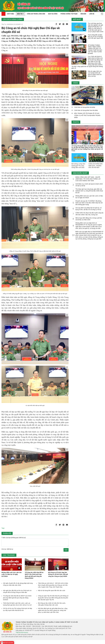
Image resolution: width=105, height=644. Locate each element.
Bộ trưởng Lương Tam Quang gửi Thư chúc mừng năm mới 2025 (78, 166)
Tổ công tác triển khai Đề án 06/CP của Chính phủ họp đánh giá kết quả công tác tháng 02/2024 (17, 598)
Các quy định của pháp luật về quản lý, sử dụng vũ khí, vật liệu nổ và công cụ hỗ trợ (89, 209)
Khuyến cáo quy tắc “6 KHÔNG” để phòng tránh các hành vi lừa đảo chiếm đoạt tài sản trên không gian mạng (89, 203)
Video (75, 83)
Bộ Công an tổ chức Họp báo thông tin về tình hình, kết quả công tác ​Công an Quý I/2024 (58, 574)
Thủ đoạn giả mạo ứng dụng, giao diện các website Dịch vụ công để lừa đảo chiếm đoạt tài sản (89, 191)
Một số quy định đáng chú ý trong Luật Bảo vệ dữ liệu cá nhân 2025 (89, 219)
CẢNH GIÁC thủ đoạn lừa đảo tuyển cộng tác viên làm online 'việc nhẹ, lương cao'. (89, 214)
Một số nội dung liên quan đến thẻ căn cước (52, 590)
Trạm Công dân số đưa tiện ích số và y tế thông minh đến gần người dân (95, 36)
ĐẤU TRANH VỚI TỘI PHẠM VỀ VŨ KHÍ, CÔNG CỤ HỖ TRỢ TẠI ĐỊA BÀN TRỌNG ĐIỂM (87, 115)
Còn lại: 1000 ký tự (7, 549)
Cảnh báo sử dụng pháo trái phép (85, 107)
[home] (9, 6)
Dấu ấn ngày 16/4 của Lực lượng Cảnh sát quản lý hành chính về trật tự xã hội (95, 74)
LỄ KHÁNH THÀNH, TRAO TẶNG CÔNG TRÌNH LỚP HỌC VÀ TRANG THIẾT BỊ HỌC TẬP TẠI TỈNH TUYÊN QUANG (95, 49)
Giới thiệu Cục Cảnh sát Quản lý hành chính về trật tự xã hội (89, 185)
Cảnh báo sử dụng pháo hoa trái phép (86, 110)
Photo (76, 122)
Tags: (3, 528)
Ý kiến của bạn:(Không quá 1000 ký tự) (14, 538)
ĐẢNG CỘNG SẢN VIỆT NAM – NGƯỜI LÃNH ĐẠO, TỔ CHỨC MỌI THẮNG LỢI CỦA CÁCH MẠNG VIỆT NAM (88, 179)
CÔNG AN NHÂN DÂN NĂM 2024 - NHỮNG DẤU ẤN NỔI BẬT (96, 166)
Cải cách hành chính (13, 19)
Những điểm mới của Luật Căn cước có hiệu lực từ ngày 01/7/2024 (12, 574)
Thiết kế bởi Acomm (22, 632)
